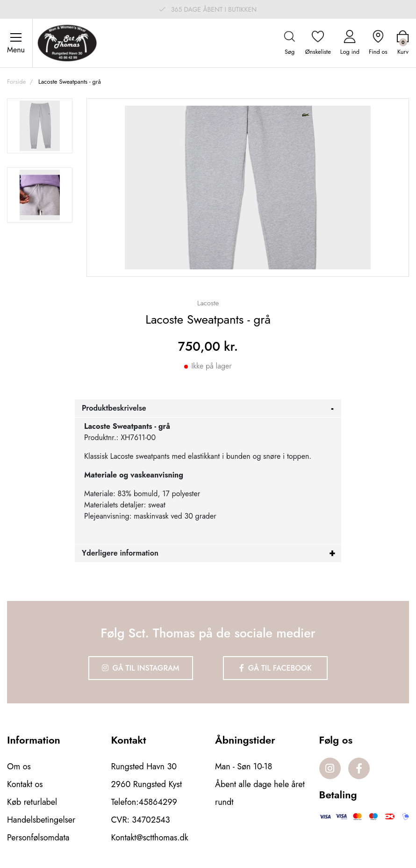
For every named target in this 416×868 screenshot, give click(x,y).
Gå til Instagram (141, 668)
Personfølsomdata (38, 838)
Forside (16, 82)
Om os (19, 767)
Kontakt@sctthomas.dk (150, 838)
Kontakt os (25, 784)
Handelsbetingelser (41, 820)
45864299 (158, 802)
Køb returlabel (32, 802)
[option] (40, 126)
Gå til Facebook (276, 668)
